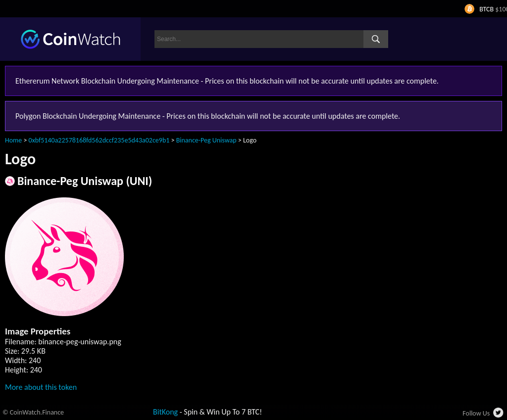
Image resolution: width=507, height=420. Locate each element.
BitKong (165, 412)
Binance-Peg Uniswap (206, 140)
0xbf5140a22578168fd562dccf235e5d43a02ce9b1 (99, 140)
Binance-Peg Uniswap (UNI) (85, 181)
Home (13, 140)
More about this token (41, 387)
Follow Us (476, 413)
